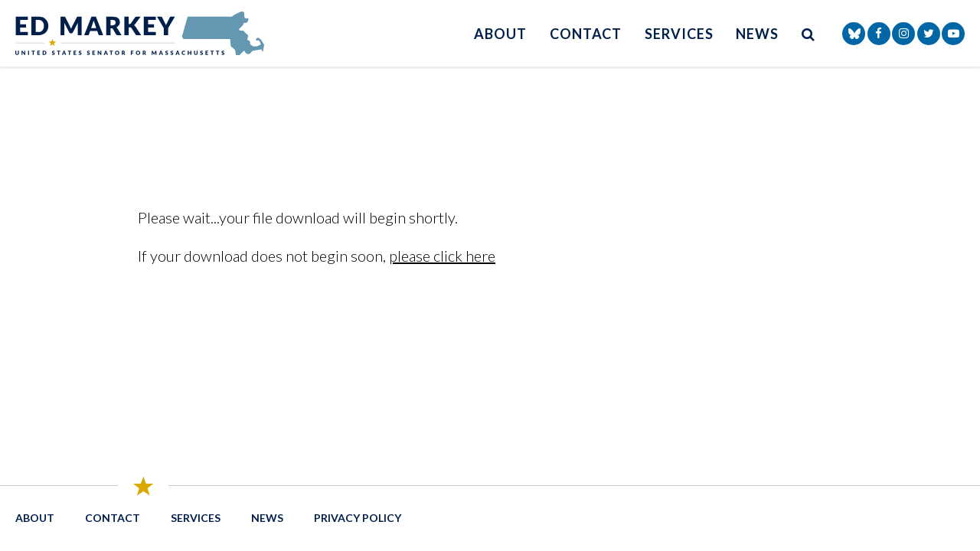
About (500, 34)
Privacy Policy (358, 518)
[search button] (808, 33)
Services (679, 34)
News (757, 34)
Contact (586, 34)
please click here (442, 256)
